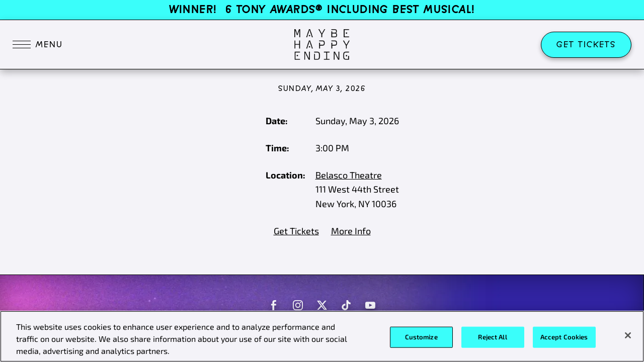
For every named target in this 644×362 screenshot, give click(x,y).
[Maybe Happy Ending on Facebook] (274, 305)
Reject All (492, 337)
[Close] (628, 335)
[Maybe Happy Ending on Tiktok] (346, 305)
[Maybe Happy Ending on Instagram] (298, 305)
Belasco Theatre (349, 175)
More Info (351, 231)
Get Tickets (586, 45)
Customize (421, 337)
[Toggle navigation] (38, 45)
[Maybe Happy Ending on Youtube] (370, 305)
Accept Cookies (564, 337)
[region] (322, 336)
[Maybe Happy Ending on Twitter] (322, 305)
